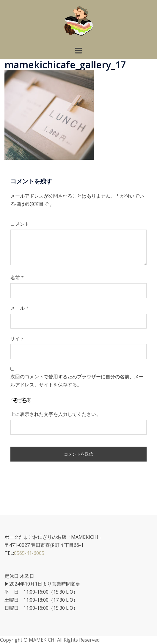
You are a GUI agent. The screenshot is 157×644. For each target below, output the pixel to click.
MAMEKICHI (43, 640)
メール (19, 308)
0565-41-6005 (29, 553)
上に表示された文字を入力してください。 (56, 414)
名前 (17, 278)
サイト (18, 338)
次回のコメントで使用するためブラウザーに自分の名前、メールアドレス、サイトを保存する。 (77, 381)
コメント (20, 224)
